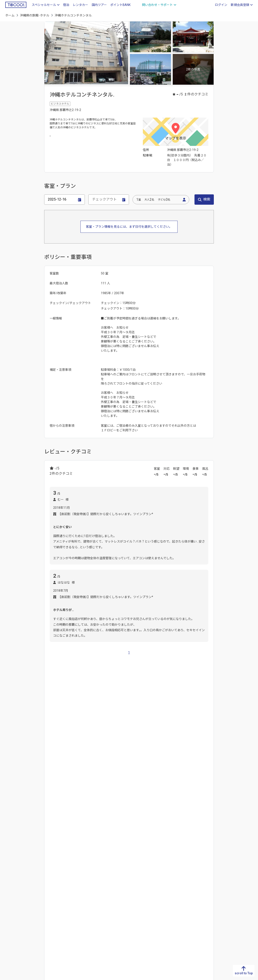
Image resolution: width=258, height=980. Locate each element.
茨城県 (196, 874)
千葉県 (196, 902)
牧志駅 (101, 781)
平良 (130, 753)
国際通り (73, 809)
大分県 (92, 723)
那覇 (53, 753)
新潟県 (165, 874)
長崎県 (78, 723)
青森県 (226, 881)
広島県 (72, 895)
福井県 (165, 895)
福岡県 (49, 723)
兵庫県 (103, 895)
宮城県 (226, 895)
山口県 (72, 902)
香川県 (41, 881)
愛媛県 (41, 888)
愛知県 (134, 888)
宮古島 (103, 753)
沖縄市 (65, 753)
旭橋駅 (69, 781)
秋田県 (226, 902)
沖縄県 (10, 923)
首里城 (89, 809)
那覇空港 (56, 809)
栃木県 (196, 881)
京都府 (103, 881)
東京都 (196, 909)
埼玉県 (196, 895)
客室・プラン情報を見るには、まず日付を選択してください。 (129, 227)
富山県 (165, 881)
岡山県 (72, 888)
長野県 (165, 909)
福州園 (143, 809)
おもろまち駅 (137, 781)
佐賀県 (63, 723)
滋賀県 (103, 874)
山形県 (226, 909)
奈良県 (103, 902)
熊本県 (107, 723)
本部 (90, 753)
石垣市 (117, 753)
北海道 (226, 874)
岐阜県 (134, 874)
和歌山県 (104, 909)
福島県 (226, 916)
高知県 (41, 895)
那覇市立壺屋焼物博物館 (170, 809)
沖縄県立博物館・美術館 (116, 809)
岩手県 (226, 888)
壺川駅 (156, 781)
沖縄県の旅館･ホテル (35, 15)
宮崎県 (121, 723)
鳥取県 (72, 874)
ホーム (10, 15)
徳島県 (41, 874)
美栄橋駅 (117, 781)
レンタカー (80, 5)
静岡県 (134, 881)
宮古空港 (198, 809)
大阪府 (103, 888)
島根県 (72, 881)
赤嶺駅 (54, 781)
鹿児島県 (137, 723)
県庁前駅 (85, 781)
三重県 (134, 895)
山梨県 (165, 902)
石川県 (165, 888)
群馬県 (196, 888)
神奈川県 (197, 916)
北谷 (78, 753)
